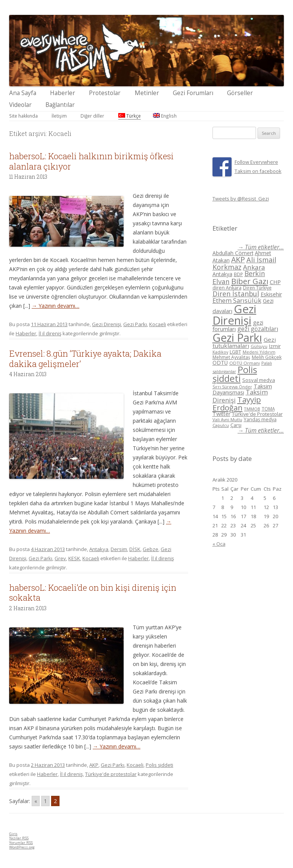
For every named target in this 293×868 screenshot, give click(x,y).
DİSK (135, 549)
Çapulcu (221, 425)
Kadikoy (220, 352)
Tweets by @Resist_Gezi (241, 199)
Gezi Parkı (135, 324)
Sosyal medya (259, 380)
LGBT (235, 352)
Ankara (254, 267)
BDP (238, 274)
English (165, 116)
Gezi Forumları (193, 93)
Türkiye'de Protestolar (257, 414)
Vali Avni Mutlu (227, 419)
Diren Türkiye (257, 288)
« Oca (219, 544)
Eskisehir (271, 294)
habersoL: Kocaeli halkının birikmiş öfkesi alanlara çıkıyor (91, 161)
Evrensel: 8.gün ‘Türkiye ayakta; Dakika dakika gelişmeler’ (85, 358)
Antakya (99, 549)
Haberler (63, 93)
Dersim (119, 549)
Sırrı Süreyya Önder (232, 387)
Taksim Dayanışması (242, 389)
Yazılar (19, 838)
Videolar (20, 105)
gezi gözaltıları (258, 329)
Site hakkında (23, 116)
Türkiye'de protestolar (111, 774)
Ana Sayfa (23, 93)
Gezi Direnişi (106, 324)
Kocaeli (158, 324)
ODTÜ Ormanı (245, 363)
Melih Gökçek (267, 357)
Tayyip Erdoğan (237, 403)
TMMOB (252, 409)
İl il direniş (50, 333)
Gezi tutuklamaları (244, 343)
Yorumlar (21, 843)
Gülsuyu (259, 346)
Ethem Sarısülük (237, 300)
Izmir (275, 346)
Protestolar (105, 93)
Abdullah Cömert (233, 253)
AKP (94, 765)
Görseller (240, 93)
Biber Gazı (250, 281)
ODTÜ (220, 363)
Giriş (13, 834)
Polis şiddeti (159, 765)
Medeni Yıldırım (259, 352)
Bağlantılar (60, 105)
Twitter (221, 414)
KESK (74, 558)
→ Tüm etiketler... (261, 247)
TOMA (268, 409)
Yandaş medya (260, 419)
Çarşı (236, 425)
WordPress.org (22, 847)
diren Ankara (227, 288)
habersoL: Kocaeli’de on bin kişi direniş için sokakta (93, 592)
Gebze (151, 549)
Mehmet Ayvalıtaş (231, 357)
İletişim (59, 116)
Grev (60, 558)
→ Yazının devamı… (56, 306)
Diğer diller (92, 116)
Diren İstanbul (236, 294)
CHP (275, 282)
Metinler (147, 93)
